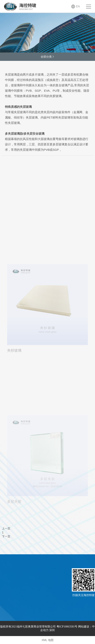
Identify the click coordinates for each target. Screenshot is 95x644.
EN (78, 6)
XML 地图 (47, 640)
